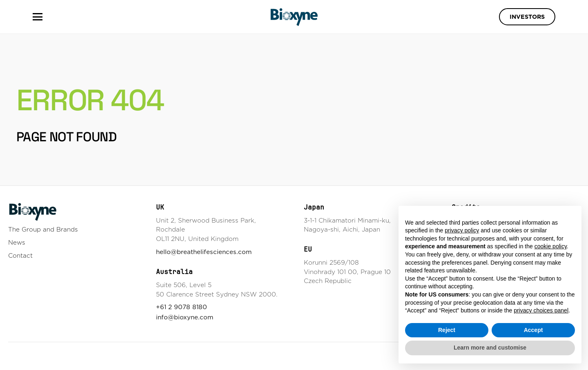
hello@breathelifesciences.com (204, 252)
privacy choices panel (541, 310)
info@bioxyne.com (185, 317)
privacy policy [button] (462, 230)
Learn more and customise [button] (490, 348)
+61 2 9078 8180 (182, 307)
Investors (527, 17)
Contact (20, 255)
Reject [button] (447, 330)
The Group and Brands (43, 229)
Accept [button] (533, 330)
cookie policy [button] (551, 246)
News (17, 242)
